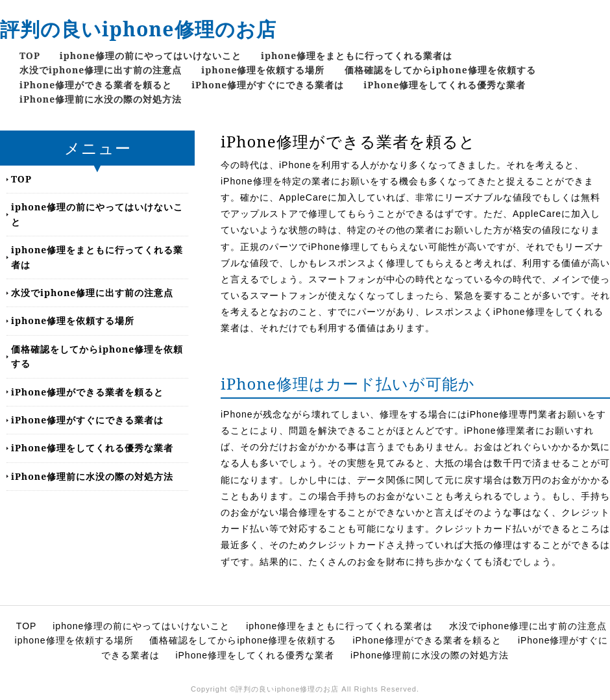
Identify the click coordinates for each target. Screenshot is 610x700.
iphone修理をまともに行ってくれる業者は (357, 56)
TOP (30, 56)
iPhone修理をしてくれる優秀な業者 (445, 85)
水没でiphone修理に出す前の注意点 (101, 70)
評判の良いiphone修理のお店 (138, 29)
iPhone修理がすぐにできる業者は (268, 85)
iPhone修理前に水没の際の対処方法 (101, 99)
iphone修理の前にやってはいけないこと (151, 56)
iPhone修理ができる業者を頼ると (96, 85)
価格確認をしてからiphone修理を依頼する (440, 70)
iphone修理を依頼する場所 (263, 70)
